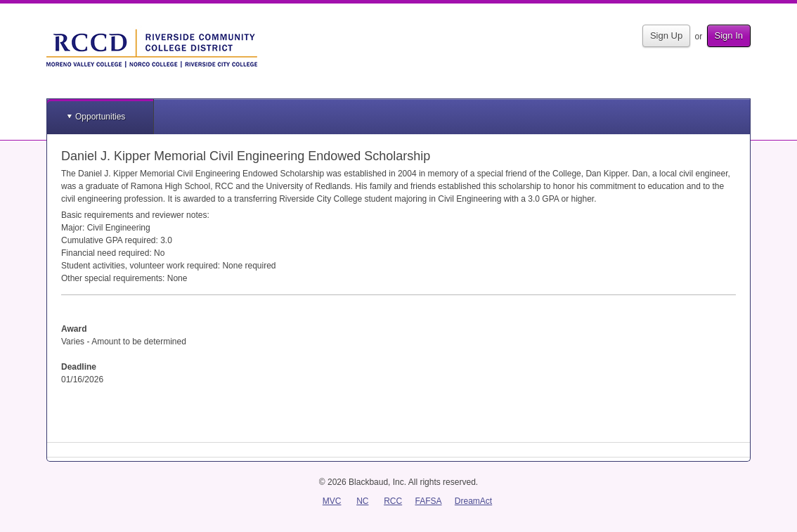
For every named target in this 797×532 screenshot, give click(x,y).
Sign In (729, 35)
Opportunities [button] (100, 117)
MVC (332, 501)
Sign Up (666, 35)
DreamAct (473, 501)
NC (362, 501)
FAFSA (429, 501)
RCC (393, 501)
